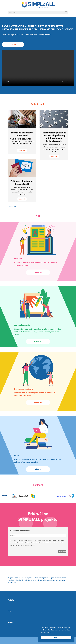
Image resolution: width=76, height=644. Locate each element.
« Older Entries (12, 206)
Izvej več (13, 44)
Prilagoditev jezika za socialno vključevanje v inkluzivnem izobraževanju (54, 137)
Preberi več (38, 272)
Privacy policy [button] (46, 633)
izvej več (22, 150)
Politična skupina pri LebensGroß (22, 182)
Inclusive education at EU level (22, 134)
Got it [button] (56, 637)
